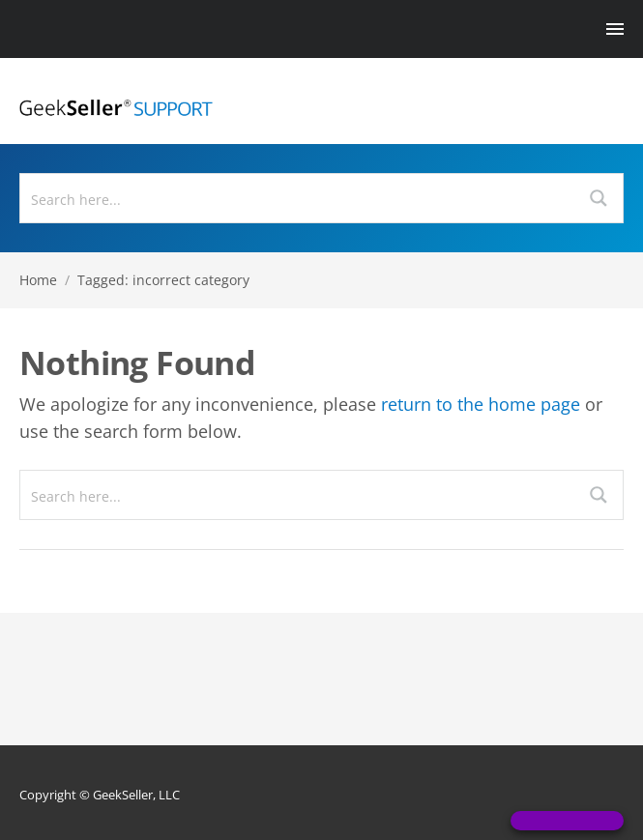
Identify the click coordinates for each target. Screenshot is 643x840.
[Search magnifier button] (599, 198)
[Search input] (298, 198)
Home (38, 280)
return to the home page (481, 404)
